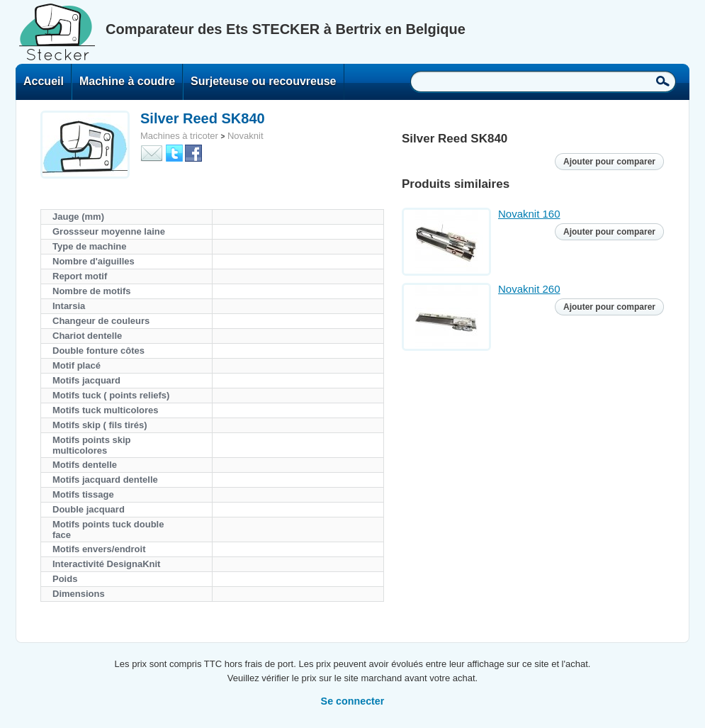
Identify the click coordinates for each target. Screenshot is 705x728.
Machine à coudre (127, 81)
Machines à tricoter (179, 136)
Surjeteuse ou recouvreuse (263, 81)
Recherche (663, 81)
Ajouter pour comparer (609, 162)
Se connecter (353, 701)
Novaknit (246, 136)
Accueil (44, 81)
